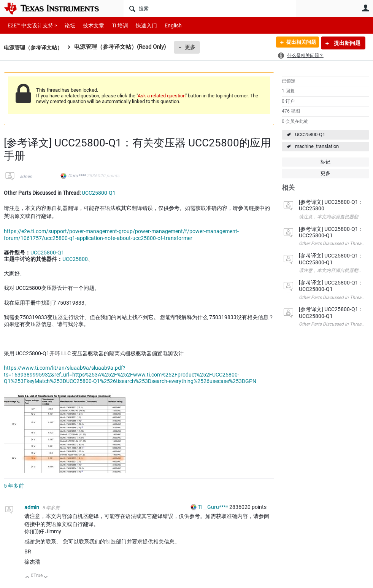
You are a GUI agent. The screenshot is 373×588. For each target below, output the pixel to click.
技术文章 (88, 25)
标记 (325, 162)
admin (26, 176)
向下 (46, 578)
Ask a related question (161, 96)
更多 (194, 47)
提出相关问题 (298, 43)
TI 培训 (113, 25)
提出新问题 (347, 43)
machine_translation (317, 146)
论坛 (66, 25)
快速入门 (139, 25)
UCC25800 (75, 259)
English (164, 25)
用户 (365, 8)
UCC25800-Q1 (310, 134)
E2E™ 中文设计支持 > (30, 25)
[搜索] (210, 8)
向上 (28, 578)
